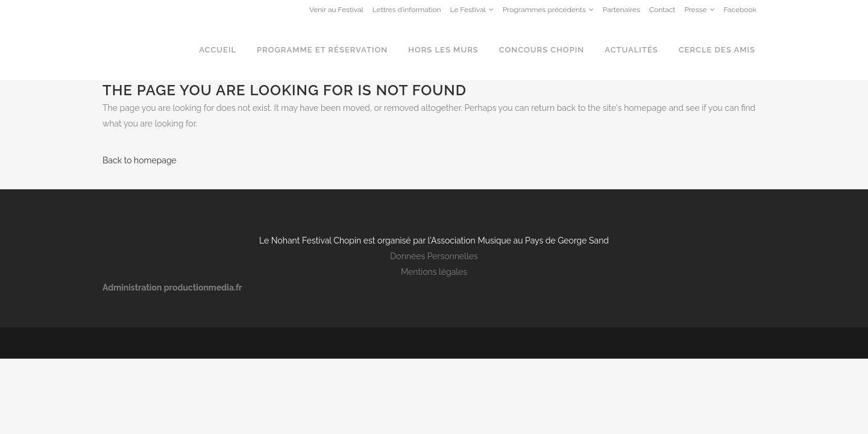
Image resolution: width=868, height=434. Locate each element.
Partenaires (621, 10)
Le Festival (468, 10)
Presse (695, 10)
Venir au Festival (336, 10)
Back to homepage (140, 160)
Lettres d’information (407, 10)
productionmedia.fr (203, 288)
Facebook (740, 10)
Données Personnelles (434, 256)
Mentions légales (434, 272)
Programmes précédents (544, 10)
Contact (662, 10)
